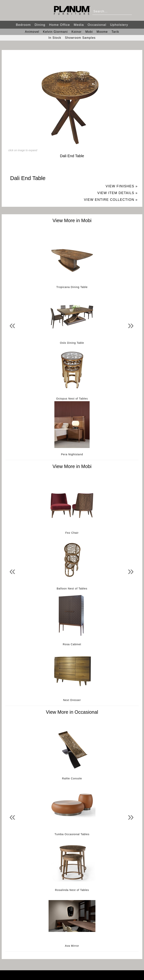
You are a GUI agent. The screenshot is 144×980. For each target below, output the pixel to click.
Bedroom (23, 25)
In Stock (55, 38)
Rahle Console (72, 778)
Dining (40, 25)
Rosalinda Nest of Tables (72, 890)
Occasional (97, 25)
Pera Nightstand (72, 454)
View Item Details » (117, 193)
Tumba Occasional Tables (72, 834)
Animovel (32, 32)
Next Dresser (72, 700)
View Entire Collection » (111, 200)
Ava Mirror (72, 946)
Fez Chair (72, 533)
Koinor (76, 32)
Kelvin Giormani (55, 32)
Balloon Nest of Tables (72, 589)
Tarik (115, 32)
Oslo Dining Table (72, 343)
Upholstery (119, 25)
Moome (102, 32)
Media (79, 25)
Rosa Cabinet (72, 644)
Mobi (89, 32)
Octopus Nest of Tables (72, 399)
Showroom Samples (80, 38)
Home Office (60, 25)
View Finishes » (122, 186)
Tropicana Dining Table (72, 287)
